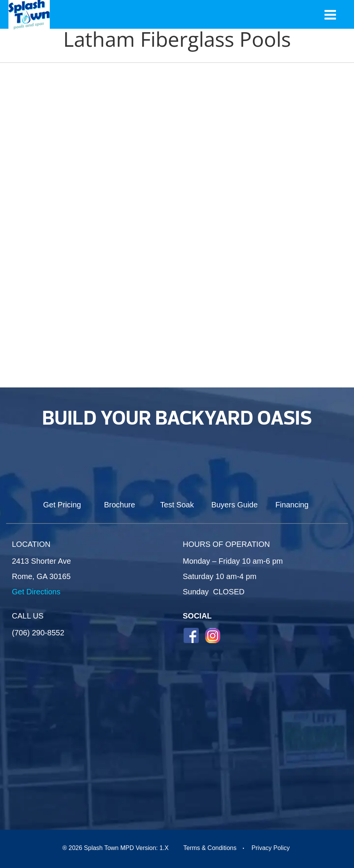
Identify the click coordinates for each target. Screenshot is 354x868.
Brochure (119, 505)
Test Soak (177, 505)
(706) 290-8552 (38, 633)
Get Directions (36, 592)
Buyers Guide (234, 505)
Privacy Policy (271, 848)
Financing (292, 505)
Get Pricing (62, 505)
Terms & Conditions (210, 848)
